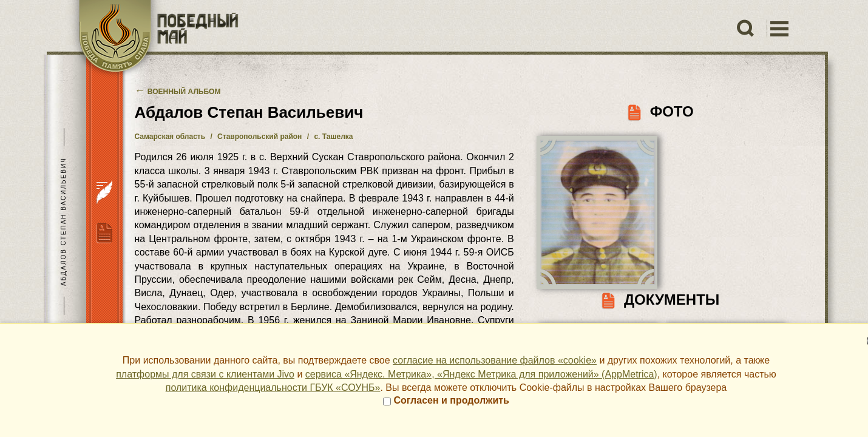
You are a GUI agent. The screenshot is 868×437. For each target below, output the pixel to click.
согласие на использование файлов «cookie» (495, 360)
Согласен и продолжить (446, 400)
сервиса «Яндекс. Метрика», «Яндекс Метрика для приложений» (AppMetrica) (481, 374)
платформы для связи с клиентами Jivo (205, 374)
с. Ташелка (333, 137)
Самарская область (170, 137)
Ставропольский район (259, 137)
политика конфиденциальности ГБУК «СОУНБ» (273, 388)
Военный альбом (178, 92)
